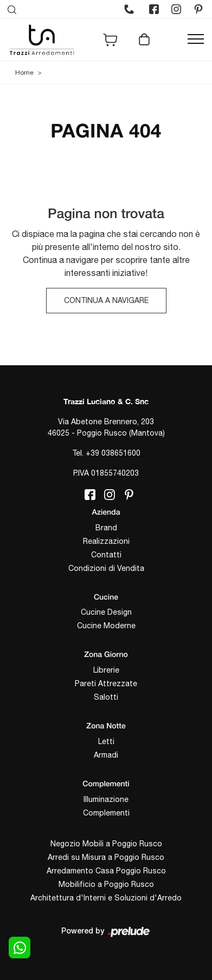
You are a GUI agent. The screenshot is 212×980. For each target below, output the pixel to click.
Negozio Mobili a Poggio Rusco (106, 844)
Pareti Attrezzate (106, 683)
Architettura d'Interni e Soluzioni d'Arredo (106, 898)
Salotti (106, 697)
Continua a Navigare (106, 300)
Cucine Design (106, 612)
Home (24, 73)
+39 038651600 (113, 453)
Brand (106, 528)
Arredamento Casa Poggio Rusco (106, 871)
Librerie (106, 670)
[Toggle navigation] (196, 40)
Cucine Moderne (106, 626)
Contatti (106, 555)
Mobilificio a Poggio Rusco (106, 884)
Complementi (106, 813)
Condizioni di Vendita (106, 568)
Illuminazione (106, 799)
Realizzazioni (106, 541)
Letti (106, 741)
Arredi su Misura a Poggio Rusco (106, 857)
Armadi (106, 755)
